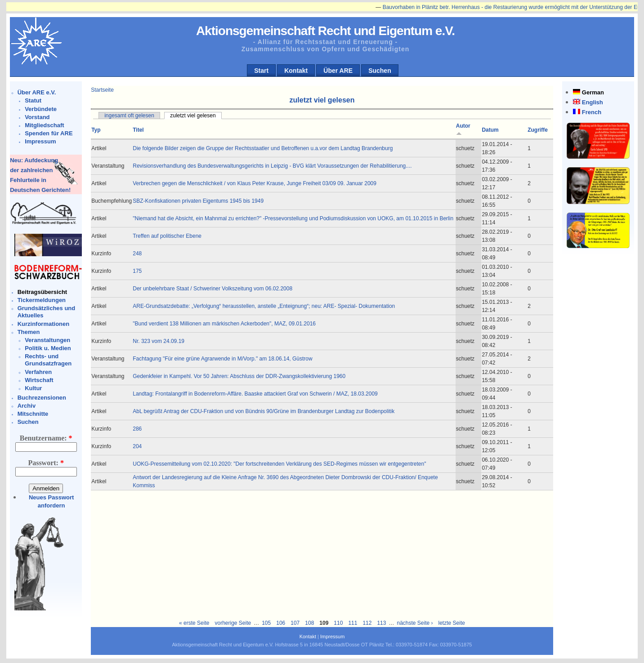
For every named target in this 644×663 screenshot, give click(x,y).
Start (261, 71)
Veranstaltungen (47, 340)
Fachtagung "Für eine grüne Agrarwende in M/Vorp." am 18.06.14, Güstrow (222, 359)
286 (137, 429)
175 (137, 271)
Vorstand (37, 117)
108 (309, 623)
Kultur (33, 388)
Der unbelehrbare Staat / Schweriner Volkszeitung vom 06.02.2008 (212, 289)
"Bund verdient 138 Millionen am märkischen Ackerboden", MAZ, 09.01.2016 (224, 324)
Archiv (27, 406)
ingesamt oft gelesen (129, 116)
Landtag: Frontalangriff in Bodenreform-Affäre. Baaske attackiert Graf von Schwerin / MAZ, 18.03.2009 (255, 394)
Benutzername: (46, 438)
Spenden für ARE (49, 133)
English (593, 102)
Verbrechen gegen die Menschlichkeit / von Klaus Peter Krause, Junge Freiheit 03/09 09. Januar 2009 (255, 183)
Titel (138, 130)
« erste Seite (194, 623)
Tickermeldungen (42, 300)
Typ (96, 130)
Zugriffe (538, 130)
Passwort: (46, 463)
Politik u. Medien (48, 348)
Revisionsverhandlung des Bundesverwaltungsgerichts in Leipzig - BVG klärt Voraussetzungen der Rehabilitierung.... (272, 166)
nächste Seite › (415, 623)
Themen (29, 332)
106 (281, 623)
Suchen (380, 71)
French (592, 112)
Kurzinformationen (44, 324)
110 (338, 623)
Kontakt (296, 71)
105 (266, 623)
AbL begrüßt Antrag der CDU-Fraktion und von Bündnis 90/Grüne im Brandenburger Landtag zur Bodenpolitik (264, 411)
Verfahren (38, 372)
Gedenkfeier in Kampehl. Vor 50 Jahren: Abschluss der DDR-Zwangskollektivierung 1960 (239, 376)
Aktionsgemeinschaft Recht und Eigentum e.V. (325, 31)
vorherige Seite (233, 623)
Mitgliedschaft (44, 125)
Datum (490, 130)
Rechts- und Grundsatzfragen (48, 360)
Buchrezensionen (42, 398)
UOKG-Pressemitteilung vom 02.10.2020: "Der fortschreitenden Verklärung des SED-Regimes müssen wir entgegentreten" (279, 464)
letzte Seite (452, 623)
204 (137, 446)
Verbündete (41, 109)
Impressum (40, 141)
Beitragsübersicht (42, 292)
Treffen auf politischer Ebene (167, 236)
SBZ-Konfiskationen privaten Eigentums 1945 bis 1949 (198, 201)
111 (353, 623)
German (593, 92)
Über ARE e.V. (37, 92)
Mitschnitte (33, 414)
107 (295, 623)
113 (381, 623)
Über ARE (338, 71)
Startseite (102, 90)
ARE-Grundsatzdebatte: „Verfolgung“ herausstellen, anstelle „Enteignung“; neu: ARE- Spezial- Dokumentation (264, 306)
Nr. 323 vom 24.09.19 (159, 341)
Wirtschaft (39, 380)
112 (367, 623)
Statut (33, 100)
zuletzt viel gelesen (193, 116)
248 (137, 254)
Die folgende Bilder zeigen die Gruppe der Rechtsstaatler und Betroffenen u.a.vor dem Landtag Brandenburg (263, 148)
